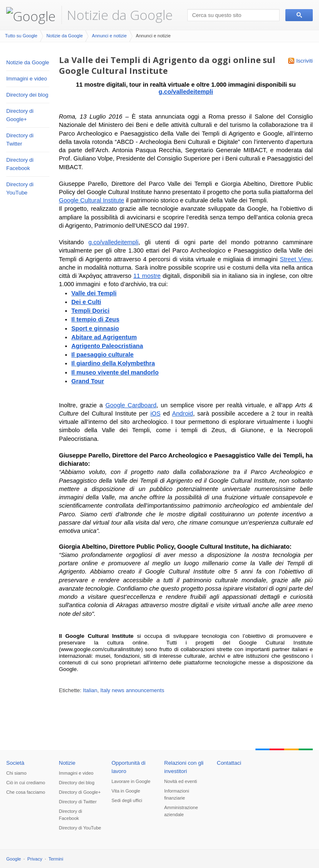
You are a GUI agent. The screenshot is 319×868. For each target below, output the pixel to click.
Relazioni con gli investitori (184, 767)
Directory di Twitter (20, 140)
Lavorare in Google (131, 781)
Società (15, 763)
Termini (56, 859)
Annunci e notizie (109, 36)
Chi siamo (16, 773)
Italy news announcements (133, 690)
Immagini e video (27, 79)
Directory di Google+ (20, 115)
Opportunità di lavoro (129, 767)
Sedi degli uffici (127, 800)
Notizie (67, 763)
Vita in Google (126, 791)
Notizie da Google (120, 15)
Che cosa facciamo (26, 792)
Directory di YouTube (20, 188)
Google (13, 859)
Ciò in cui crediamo (26, 783)
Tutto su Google (21, 36)
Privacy (35, 859)
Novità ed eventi (180, 781)
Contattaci (229, 763)
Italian (90, 690)
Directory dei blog (27, 95)
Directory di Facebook (20, 164)
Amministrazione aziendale (181, 811)
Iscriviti (304, 61)
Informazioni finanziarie (177, 794)
